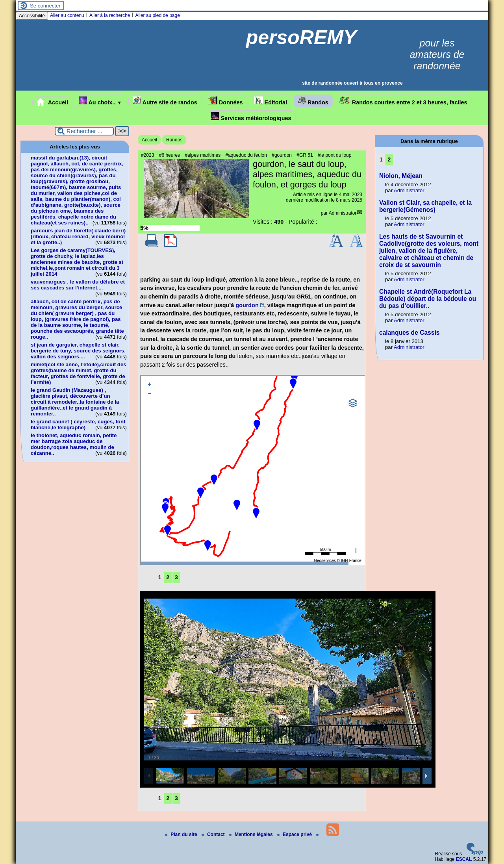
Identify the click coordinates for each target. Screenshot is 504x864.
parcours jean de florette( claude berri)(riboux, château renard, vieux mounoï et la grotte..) (78, 236)
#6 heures (170, 155)
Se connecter (45, 6)
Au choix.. (100, 101)
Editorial (271, 101)
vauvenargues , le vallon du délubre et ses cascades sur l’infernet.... (78, 285)
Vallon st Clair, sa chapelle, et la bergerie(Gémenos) (425, 206)
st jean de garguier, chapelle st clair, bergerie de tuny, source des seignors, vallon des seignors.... (78, 351)
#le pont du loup (334, 155)
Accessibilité (32, 16)
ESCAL (464, 859)
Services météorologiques (251, 117)
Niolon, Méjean (401, 176)
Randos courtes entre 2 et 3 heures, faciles (403, 101)
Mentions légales (252, 834)
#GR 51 (305, 155)
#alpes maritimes (203, 155)
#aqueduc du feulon (246, 155)
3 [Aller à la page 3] (176, 577)
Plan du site (182, 834)
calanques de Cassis (409, 333)
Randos (313, 101)
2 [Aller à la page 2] (168, 577)
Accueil (52, 102)
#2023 (147, 155)
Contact (214, 834)
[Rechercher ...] (84, 131)
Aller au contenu (67, 15)
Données (226, 101)
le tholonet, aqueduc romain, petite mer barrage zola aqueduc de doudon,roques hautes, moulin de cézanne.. (74, 444)
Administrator (343, 213)
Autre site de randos (165, 101)
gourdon (247, 305)
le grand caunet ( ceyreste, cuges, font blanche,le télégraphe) (78, 425)
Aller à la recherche (110, 15)
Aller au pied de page (157, 15)
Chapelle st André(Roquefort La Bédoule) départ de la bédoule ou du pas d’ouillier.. (428, 299)
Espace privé (295, 834)
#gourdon (282, 155)
